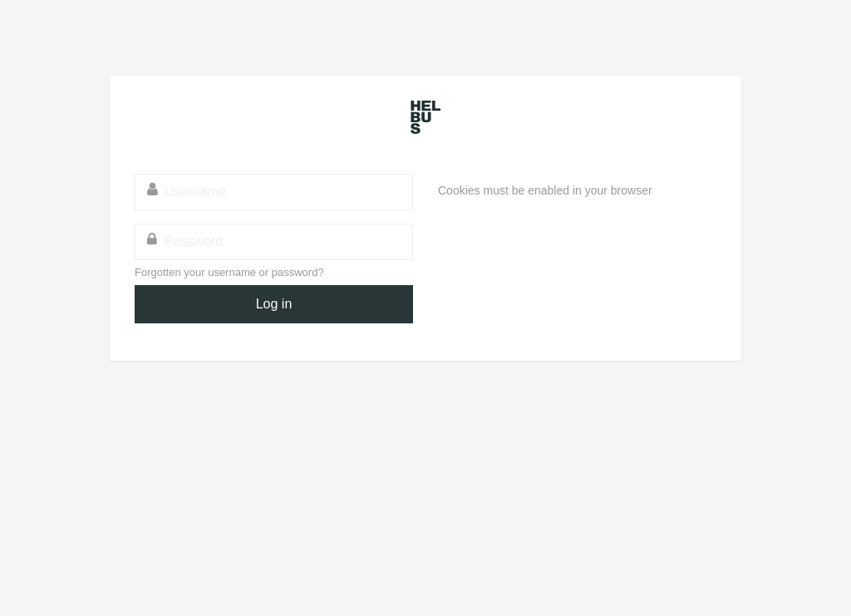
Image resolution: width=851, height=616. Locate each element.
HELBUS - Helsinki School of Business (425, 117)
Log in (274, 304)
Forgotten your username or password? (229, 272)
